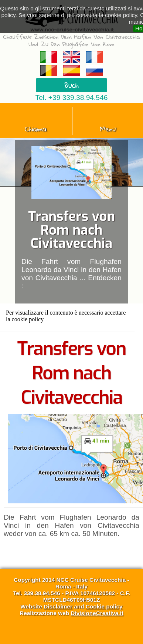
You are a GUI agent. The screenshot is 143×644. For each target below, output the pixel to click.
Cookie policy (104, 606)
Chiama (36, 129)
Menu (108, 129)
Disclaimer (58, 606)
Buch (71, 85)
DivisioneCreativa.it (97, 613)
